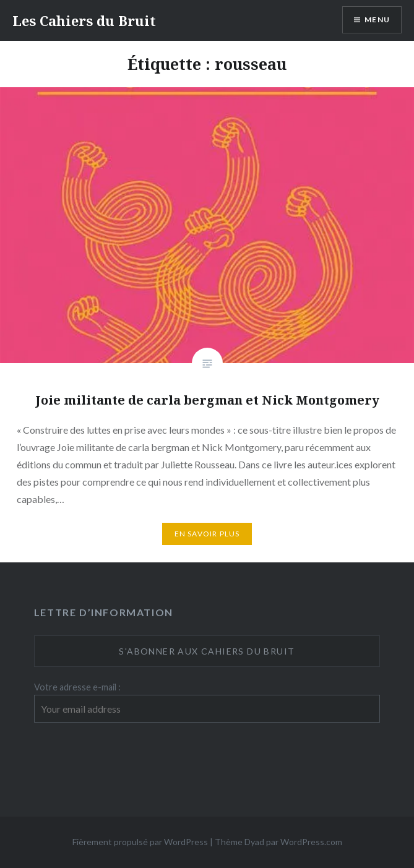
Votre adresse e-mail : (77, 687)
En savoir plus (207, 534)
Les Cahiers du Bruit (84, 20)
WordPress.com (311, 842)
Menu (377, 19)
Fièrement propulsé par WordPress (140, 842)
